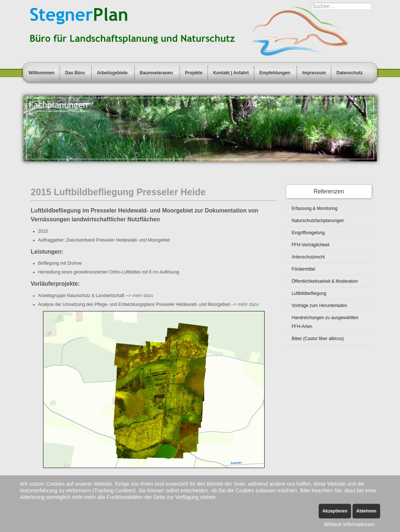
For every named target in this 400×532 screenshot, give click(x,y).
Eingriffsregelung (308, 233)
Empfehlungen (275, 73)
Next (367, 132)
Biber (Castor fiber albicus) (318, 339)
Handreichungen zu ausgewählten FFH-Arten (325, 322)
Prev (33, 132)
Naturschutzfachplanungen (318, 221)
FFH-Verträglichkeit (311, 245)
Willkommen (42, 73)
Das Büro (75, 73)
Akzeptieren (335, 511)
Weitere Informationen (349, 524)
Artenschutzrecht (308, 257)
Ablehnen (366, 511)
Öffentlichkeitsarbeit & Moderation (325, 281)
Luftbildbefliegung (309, 293)
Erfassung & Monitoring (315, 208)
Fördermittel (304, 269)
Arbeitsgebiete (112, 73)
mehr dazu (143, 296)
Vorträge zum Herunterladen (320, 306)
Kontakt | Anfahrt (231, 73)
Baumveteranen (156, 73)
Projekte (194, 73)
